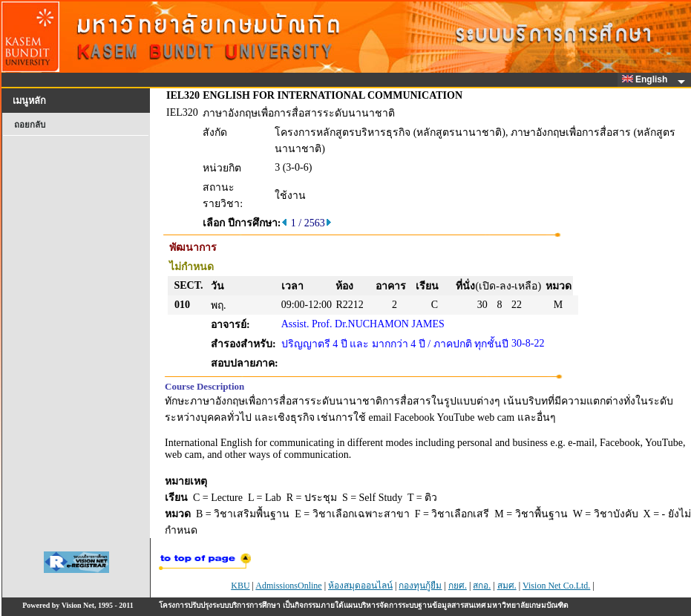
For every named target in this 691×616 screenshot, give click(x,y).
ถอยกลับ (30, 125)
